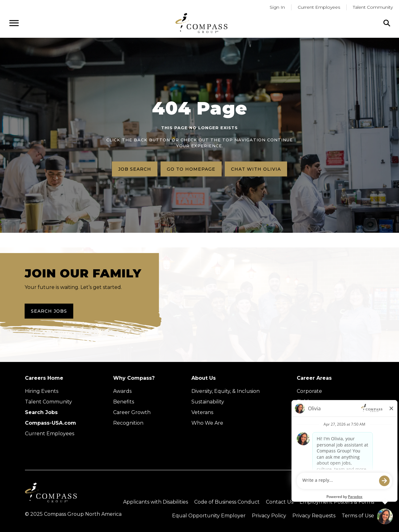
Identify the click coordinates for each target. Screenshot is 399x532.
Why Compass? (134, 378)
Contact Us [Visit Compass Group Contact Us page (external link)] (280, 502)
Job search (135, 169)
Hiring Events (42, 391)
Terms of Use (358, 516)
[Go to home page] (201, 23)
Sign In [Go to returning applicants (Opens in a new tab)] (277, 7)
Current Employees (50, 434)
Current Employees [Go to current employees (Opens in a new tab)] (319, 7)
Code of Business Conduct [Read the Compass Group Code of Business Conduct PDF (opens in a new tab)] (227, 502)
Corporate (309, 391)
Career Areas (314, 378)
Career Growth (132, 412)
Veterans (202, 412)
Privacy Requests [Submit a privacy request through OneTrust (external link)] (314, 516)
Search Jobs (49, 311)
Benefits (124, 402)
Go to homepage (191, 169)
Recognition (128, 423)
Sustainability (208, 402)
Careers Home (44, 378)
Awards (122, 391)
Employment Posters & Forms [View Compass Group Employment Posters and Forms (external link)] (337, 502)
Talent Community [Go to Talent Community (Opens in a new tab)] (373, 7)
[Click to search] (387, 23)
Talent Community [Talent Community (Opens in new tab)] (48, 402)
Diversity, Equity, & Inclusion (226, 391)
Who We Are (207, 423)
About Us (204, 378)
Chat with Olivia (256, 169)
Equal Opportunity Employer (209, 516)
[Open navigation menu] (14, 23)
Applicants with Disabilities (156, 502)
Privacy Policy (269, 516)
